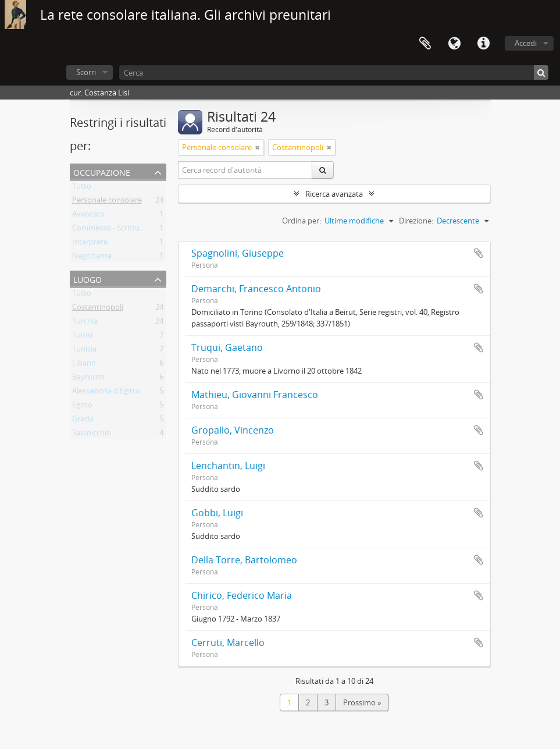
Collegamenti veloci (483, 44)
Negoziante (92, 258)
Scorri (86, 72)
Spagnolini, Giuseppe (238, 253)
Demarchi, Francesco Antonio (256, 289)
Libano (84, 365)
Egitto (82, 407)
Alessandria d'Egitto (106, 393)
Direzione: (416, 221)
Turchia (85, 323)
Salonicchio (92, 435)
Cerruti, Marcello (228, 642)
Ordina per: (302, 221)
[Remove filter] (258, 147)
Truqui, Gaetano (227, 347)
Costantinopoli (98, 309)
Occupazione (102, 171)
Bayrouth (88, 379)
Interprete (90, 244)
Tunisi (82, 337)
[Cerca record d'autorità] (245, 170)
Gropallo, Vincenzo (233, 430)
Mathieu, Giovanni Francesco (255, 395)
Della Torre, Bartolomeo (244, 560)
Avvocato (88, 216)
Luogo (88, 278)
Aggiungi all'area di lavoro (479, 253)
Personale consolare (107, 202)
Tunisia (84, 351)
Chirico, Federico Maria (242, 595)
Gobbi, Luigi (217, 513)
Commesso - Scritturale (112, 230)
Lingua (454, 44)
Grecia (83, 421)
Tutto (82, 188)
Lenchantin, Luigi (228, 466)
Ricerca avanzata (334, 194)
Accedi (526, 43)
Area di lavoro (425, 44)
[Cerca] (334, 72)
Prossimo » (362, 702)
